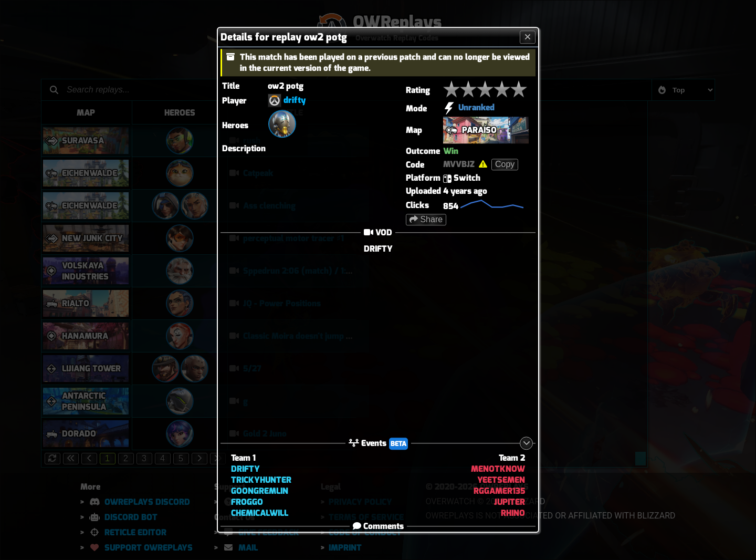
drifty (295, 100)
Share (426, 219)
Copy (505, 164)
